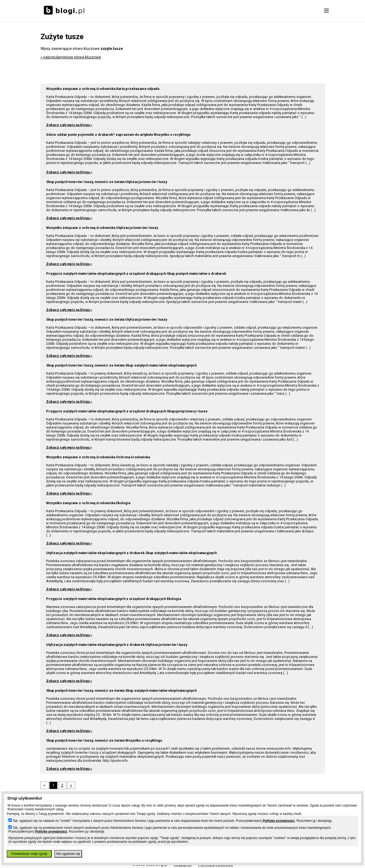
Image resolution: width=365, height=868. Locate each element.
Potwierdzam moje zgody (29, 854)
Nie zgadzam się (68, 854)
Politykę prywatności (279, 821)
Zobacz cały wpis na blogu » (69, 125)
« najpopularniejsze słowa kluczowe (71, 57)
